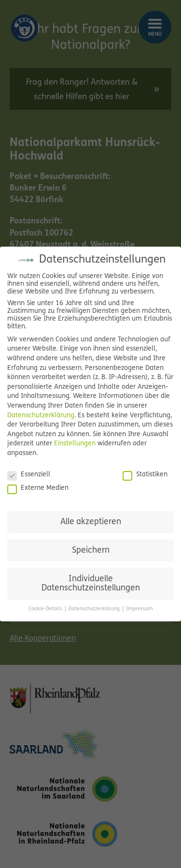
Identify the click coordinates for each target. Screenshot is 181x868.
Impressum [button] (139, 609)
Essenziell (29, 475)
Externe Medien (38, 488)
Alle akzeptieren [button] (91, 522)
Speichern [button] (91, 551)
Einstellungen (75, 444)
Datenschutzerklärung (41, 416)
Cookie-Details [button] (46, 609)
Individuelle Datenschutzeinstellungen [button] (91, 584)
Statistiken (145, 475)
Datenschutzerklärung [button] (95, 609)
